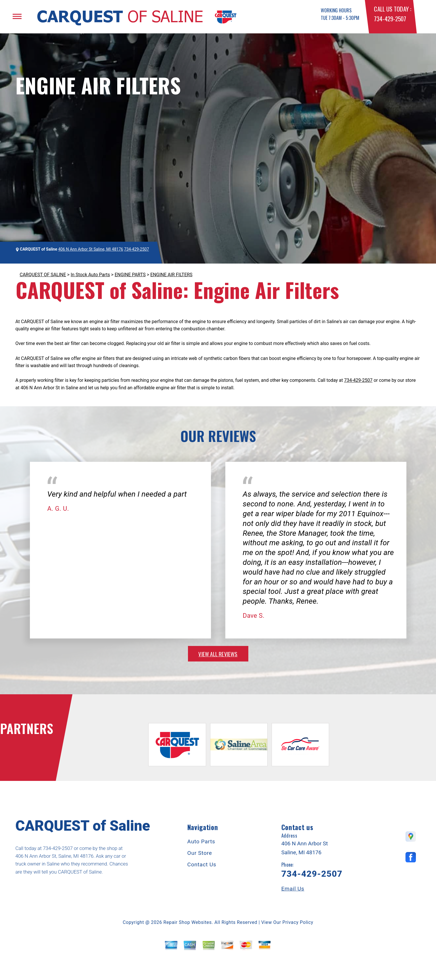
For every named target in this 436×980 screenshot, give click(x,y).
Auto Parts (201, 841)
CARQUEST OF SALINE (43, 275)
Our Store (200, 853)
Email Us (293, 889)
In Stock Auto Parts (90, 275)
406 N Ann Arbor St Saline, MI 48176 (91, 249)
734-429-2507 (390, 19)
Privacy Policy (298, 922)
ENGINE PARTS (130, 275)
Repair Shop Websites (188, 922)
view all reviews (218, 654)
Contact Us (202, 864)
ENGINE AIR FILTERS (171, 275)
